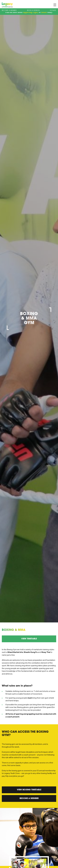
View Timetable (29, 639)
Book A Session (33, 11)
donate (44, 12)
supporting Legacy (31, 12)
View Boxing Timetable (29, 790)
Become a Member (9, 11)
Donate (53, 11)
